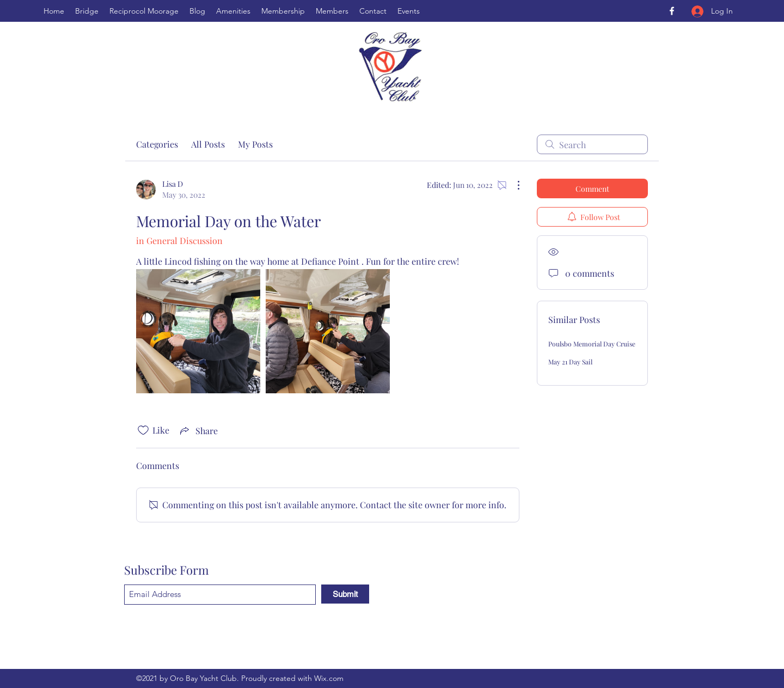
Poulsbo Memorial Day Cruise (592, 344)
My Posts (255, 144)
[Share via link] (198, 430)
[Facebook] (672, 11)
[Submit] (345, 594)
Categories (157, 144)
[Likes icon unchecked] (143, 430)
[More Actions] (513, 185)
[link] (198, 331)
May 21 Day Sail (570, 362)
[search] (592, 144)
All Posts (208, 144)
